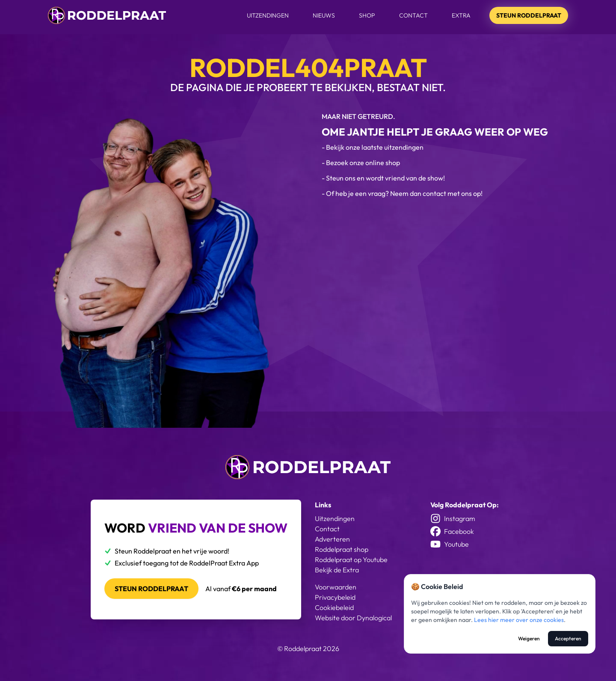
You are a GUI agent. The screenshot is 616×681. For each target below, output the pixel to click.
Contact (413, 15)
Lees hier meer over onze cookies (519, 620)
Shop (367, 15)
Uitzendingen (268, 15)
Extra (461, 15)
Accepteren (568, 638)
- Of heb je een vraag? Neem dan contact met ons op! (402, 193)
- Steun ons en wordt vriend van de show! (383, 178)
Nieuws (324, 15)
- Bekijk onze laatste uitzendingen (373, 147)
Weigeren (529, 638)
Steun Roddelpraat (529, 15)
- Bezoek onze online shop (361, 163)
